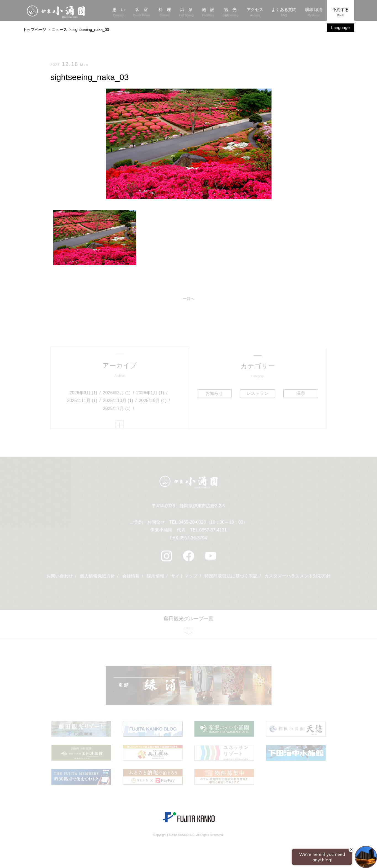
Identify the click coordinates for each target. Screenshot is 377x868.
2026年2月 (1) (117, 393)
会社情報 (131, 577)
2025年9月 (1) (153, 401)
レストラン (257, 393)
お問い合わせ (60, 577)
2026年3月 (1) (84, 393)
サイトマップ (184, 577)
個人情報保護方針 (97, 577)
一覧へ (189, 299)
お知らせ (214, 393)
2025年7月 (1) (117, 409)
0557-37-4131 (213, 531)
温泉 (300, 393)
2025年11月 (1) (82, 401)
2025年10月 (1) (118, 401)
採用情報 (155, 577)
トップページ (35, 30)
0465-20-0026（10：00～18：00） (213, 523)
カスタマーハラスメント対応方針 (297, 577)
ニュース (59, 30)
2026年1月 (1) (150, 393)
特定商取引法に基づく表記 (231, 577)
